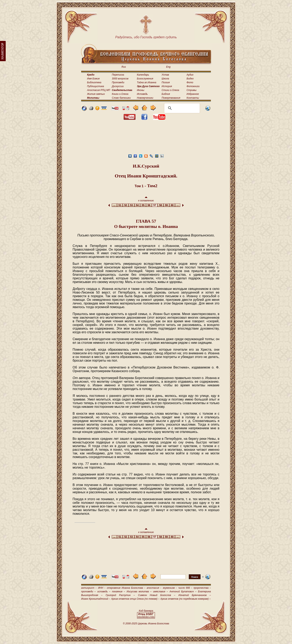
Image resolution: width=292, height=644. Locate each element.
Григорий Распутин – (120, 595)
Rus (124, 67)
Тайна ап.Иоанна (147, 82)
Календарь (143, 75)
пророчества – (202, 588)
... (114, 205)
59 (166, 205)
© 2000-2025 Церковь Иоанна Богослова (146, 624)
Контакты (193, 98)
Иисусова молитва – (139, 592)
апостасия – (154, 588)
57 (155, 205)
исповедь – (104, 592)
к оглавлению (146, 199)
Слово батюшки (121, 98)
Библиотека (94, 82)
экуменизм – (170, 588)
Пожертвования (171, 98)
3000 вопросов (120, 79)
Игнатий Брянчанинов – (195, 595)
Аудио (190, 75)
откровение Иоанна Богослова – (126, 588)
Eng (168, 67)
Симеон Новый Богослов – (157, 595)
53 (132, 205)
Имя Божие (93, 79)
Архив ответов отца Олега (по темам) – (135, 599)
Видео (190, 79)
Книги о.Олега (120, 94)
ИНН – (102, 588)
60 (172, 205)
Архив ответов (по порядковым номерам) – (186, 599)
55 (143, 205)
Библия (166, 94)
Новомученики (145, 98)
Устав (165, 75)
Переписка (118, 75)
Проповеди (118, 82)
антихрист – (89, 588)
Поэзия (166, 82)
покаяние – (119, 592)
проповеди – (88, 592)
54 (137, 205)
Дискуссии (118, 86)
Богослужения (145, 79)
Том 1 (139, 186)
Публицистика (95, 86)
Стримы (192, 90)
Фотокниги (193, 86)
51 (120, 205)
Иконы (141, 90)
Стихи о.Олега (170, 90)
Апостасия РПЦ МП (99, 90)
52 (126, 205)
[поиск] (181, 108)
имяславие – (160, 592)
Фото (190, 82)
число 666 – (185, 588)
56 (149, 205)
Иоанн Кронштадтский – (96, 599)
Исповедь (142, 94)
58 (160, 205)
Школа (165, 79)
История (167, 86)
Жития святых (96, 94)
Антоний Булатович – (183, 592)
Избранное (193, 94)
